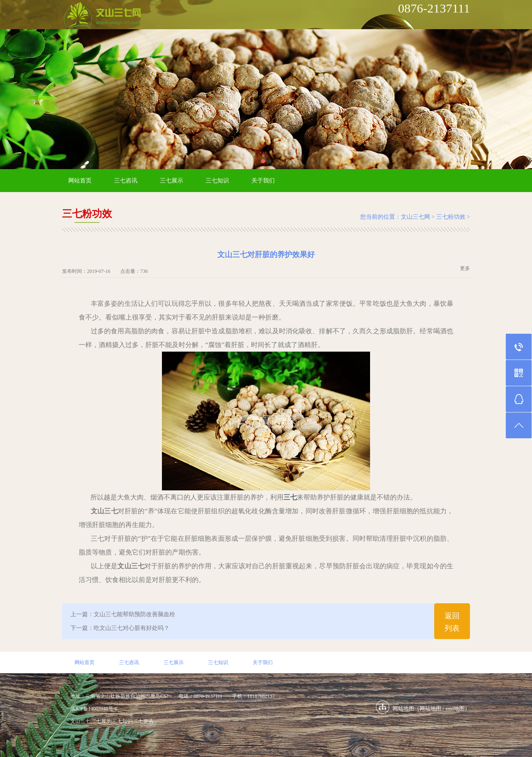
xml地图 (455, 708)
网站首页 (80, 181)
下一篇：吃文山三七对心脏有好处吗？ (120, 628)
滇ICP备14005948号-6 (94, 709)
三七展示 (172, 181)
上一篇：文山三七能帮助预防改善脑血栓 (123, 614)
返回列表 (452, 622)
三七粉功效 (451, 217)
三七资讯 (143, 721)
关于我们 (263, 181)
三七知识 (217, 181)
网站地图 (430, 708)
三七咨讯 (126, 181)
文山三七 (80, 721)
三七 (290, 497)
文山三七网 (415, 217)
